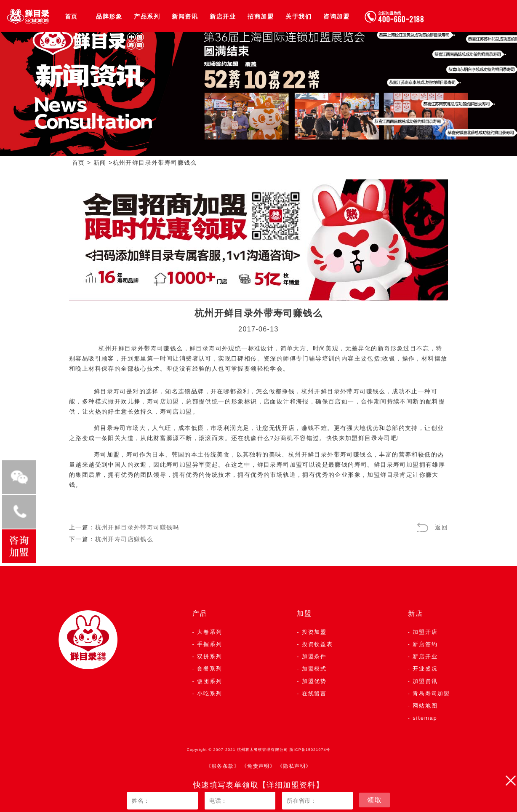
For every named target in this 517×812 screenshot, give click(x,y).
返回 (441, 527)
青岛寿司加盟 (431, 693)
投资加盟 (314, 632)
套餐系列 (209, 669)
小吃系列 (209, 693)
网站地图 (425, 706)
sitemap (425, 718)
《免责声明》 (258, 766)
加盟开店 (425, 632)
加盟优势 (314, 681)
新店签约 (425, 644)
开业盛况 (425, 669)
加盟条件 (314, 656)
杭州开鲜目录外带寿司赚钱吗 (137, 527)
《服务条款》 (223, 766)
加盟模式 (314, 669)
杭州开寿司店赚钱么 (124, 539)
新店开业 (223, 16)
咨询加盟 (336, 16)
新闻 (100, 163)
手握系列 (209, 644)
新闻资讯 (185, 16)
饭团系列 (209, 681)
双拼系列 (209, 656)
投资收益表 (317, 644)
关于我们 (298, 16)
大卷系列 (209, 632)
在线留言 (314, 693)
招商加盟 (261, 16)
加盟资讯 (425, 681)
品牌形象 (109, 16)
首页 (71, 16)
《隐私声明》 (294, 766)
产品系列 (147, 16)
